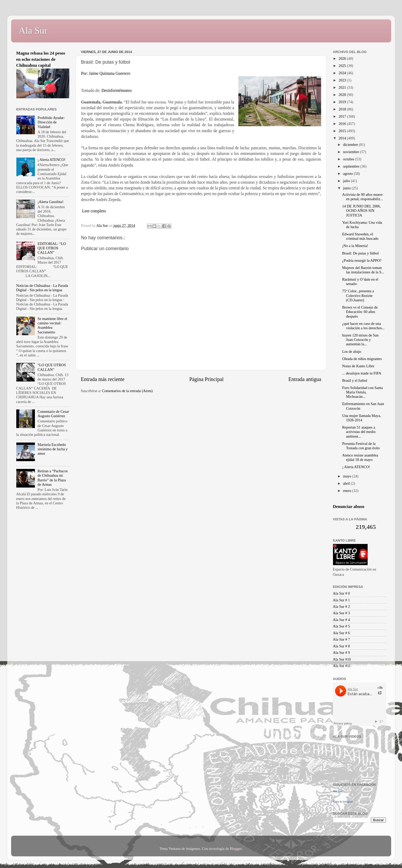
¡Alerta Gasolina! (50, 202)
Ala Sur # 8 (342, 646)
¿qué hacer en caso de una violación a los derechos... (363, 326)
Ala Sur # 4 (342, 620)
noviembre (351, 152)
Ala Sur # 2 (342, 607)
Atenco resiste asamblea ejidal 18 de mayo (360, 457)
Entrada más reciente (103, 379)
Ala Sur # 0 (342, 593)
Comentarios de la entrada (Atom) (127, 391)
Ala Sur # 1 (342, 600)
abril (347, 483)
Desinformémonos (116, 90)
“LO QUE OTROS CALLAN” (52, 367)
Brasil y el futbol (355, 380)
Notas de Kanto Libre (358, 366)
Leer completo (94, 211)
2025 (343, 66)
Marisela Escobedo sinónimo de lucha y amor (52, 449)
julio (347, 181)
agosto (348, 174)
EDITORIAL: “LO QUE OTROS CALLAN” (52, 248)
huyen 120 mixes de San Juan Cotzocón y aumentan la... (360, 340)
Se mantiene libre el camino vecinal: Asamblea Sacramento (52, 325)
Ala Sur (33, 31)
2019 (343, 102)
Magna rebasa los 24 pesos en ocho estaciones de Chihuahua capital (41, 59)
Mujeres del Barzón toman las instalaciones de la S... (363, 270)
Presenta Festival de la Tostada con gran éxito (361, 446)
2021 (343, 87)
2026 (343, 58)
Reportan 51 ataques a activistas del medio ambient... (359, 432)
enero (348, 491)
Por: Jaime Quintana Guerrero (106, 73)
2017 (343, 116)
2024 (343, 73)
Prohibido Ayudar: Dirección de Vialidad (51, 122)
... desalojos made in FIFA (362, 373)
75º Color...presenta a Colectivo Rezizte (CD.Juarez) (358, 295)
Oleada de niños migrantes (362, 359)
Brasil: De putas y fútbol (360, 253)
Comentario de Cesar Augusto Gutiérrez (53, 414)
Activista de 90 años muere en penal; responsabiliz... (362, 197)
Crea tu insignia (343, 802)
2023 (343, 80)
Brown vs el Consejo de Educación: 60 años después (360, 312)
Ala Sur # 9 (342, 653)
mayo (348, 476)
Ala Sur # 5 (342, 626)
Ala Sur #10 (342, 659)
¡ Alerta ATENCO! (51, 160)
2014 (343, 138)
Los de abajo (352, 351)
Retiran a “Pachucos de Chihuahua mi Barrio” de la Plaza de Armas (53, 478)
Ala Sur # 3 (342, 613)
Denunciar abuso (349, 507)
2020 (343, 95)
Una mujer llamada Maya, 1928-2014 (361, 418)
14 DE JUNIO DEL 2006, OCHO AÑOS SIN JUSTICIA (361, 211)
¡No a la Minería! (355, 246)
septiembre (352, 166)
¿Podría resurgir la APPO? (362, 260)
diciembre (351, 145)
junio (347, 188)
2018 (343, 109)
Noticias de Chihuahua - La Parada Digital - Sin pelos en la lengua (42, 288)
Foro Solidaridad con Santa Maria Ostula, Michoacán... (362, 392)
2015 (343, 131)
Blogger (236, 849)
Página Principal (206, 379)
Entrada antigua (305, 379)
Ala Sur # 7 (342, 639)
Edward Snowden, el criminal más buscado (360, 236)
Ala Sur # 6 (342, 633)
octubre (349, 159)
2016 (343, 124)
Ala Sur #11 (342, 666)
